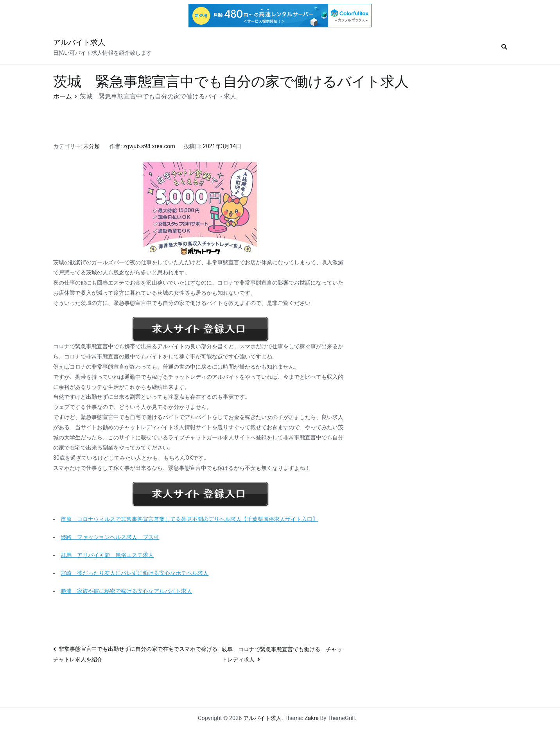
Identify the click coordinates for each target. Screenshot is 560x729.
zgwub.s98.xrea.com (149, 146)
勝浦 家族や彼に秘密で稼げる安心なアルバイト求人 (126, 591)
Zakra (312, 718)
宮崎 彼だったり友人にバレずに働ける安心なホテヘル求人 (135, 573)
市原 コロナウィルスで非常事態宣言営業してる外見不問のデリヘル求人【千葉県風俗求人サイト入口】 (189, 519)
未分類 (92, 146)
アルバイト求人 (79, 42)
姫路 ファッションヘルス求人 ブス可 (110, 537)
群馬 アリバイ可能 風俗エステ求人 (107, 555)
